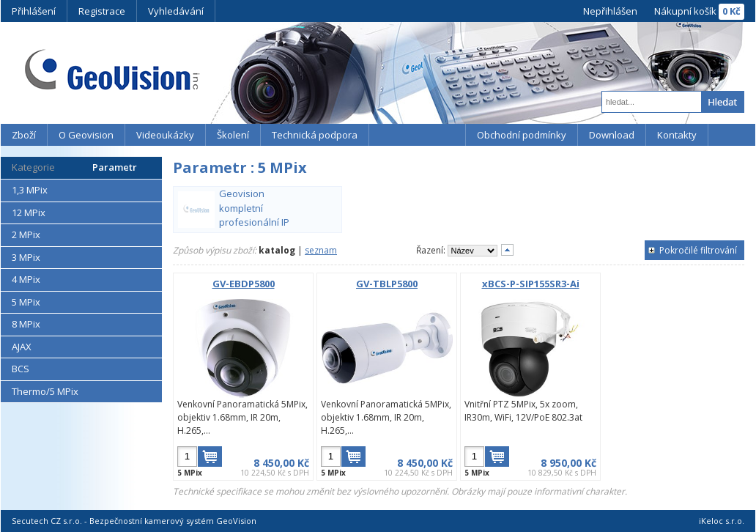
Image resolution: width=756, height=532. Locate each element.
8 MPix (26, 324)
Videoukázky (165, 135)
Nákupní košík (685, 11)
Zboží (24, 135)
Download (612, 135)
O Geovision (86, 135)
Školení (233, 135)
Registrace (102, 11)
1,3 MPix (30, 190)
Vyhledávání (176, 11)
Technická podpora (315, 135)
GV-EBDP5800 (244, 284)
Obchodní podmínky (522, 135)
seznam (321, 250)
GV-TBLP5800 (387, 284)
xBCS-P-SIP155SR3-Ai (531, 284)
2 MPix (26, 234)
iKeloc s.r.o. (722, 521)
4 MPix (26, 279)
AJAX (22, 347)
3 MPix (26, 257)
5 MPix (26, 302)
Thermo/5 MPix (45, 391)
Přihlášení (34, 11)
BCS (21, 369)
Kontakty (677, 135)
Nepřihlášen (610, 11)
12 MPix (29, 213)
